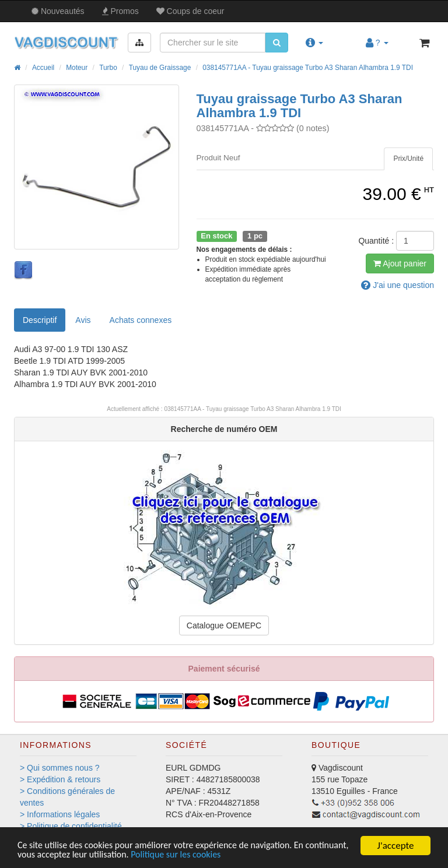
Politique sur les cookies (235, 855)
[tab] (408, 159)
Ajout (400, 263)
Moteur (77, 68)
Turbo (108, 68)
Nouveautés (58, 11)
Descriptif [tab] (40, 320)
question (398, 285)
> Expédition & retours (60, 779)
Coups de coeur (190, 11)
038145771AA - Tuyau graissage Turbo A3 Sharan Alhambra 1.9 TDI (308, 68)
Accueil (43, 68)
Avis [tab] (83, 320)
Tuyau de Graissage (160, 68)
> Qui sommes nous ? (60, 768)
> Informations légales (60, 814)
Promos (120, 11)
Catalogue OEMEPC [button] (224, 625)
